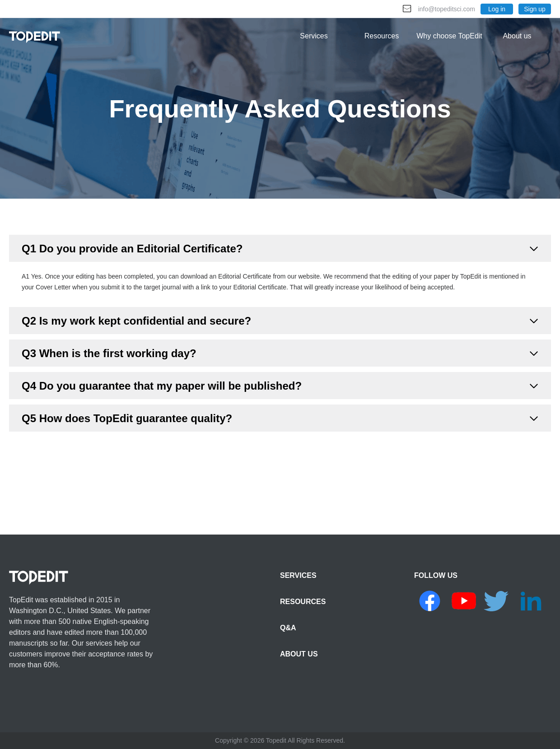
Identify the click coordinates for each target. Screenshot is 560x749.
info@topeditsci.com (447, 9)
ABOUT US (299, 654)
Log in (497, 9)
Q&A (288, 628)
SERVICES (298, 575)
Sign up (534, 9)
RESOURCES (303, 602)
